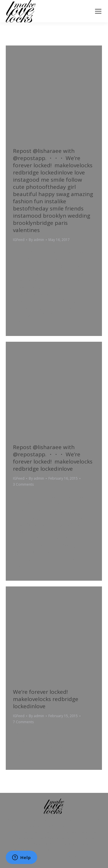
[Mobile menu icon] (98, 11)
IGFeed (19, 240)
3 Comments (23, 484)
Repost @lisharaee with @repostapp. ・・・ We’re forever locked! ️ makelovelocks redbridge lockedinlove (53, 458)
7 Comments (23, 722)
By (36, 240)
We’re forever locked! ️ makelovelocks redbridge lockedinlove (46, 699)
